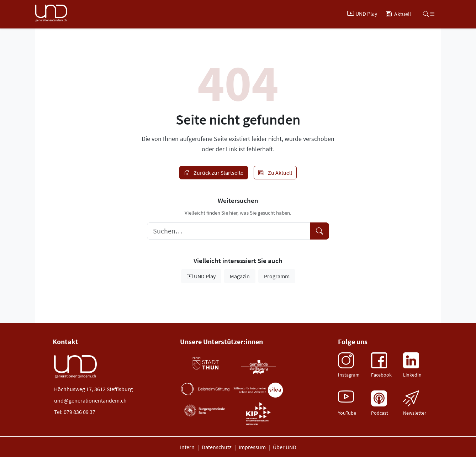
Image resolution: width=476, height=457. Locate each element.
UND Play (201, 276)
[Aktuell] (398, 14)
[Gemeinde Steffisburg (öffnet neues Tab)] (258, 367)
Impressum (252, 447)
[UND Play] (363, 14)
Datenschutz (217, 447)
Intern (187, 447)
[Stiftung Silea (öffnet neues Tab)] (258, 390)
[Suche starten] (319, 231)
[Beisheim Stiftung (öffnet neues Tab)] (205, 389)
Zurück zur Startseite (214, 173)
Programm (277, 276)
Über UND (285, 447)
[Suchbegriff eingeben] (229, 231)
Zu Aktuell (275, 173)
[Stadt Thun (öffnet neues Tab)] (205, 364)
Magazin (240, 276)
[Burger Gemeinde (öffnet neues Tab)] (205, 411)
